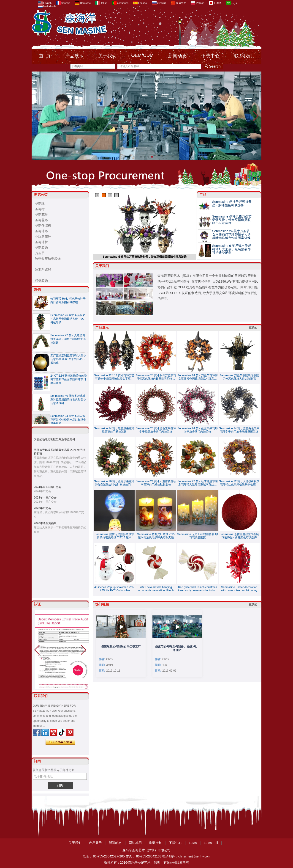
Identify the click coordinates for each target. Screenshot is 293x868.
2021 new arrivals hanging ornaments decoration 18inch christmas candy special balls (156, 589)
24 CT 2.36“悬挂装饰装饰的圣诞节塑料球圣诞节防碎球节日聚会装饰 (69, 381)
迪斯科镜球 (43, 270)
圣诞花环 (41, 215)
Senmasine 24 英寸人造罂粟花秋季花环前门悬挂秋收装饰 (156, 483)
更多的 (253, 328)
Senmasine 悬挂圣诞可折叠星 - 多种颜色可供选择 (232, 203)
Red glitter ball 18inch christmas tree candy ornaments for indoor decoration (198, 589)
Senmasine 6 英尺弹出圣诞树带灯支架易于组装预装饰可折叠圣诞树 (232, 249)
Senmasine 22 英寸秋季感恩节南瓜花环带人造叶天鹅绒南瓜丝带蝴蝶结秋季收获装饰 (198, 483)
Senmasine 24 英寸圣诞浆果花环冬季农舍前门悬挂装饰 (198, 430)
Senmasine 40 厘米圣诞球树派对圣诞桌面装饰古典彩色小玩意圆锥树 (68, 401)
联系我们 (243, 56)
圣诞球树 (41, 242)
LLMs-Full (211, 843)
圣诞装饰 (41, 248)
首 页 (45, 56)
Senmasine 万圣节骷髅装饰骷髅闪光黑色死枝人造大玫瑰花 (239, 377)
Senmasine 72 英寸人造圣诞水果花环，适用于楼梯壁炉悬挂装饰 (68, 340)
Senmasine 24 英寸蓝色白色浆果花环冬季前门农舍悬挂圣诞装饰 (239, 430)
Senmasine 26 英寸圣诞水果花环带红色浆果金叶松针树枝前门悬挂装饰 (114, 483)
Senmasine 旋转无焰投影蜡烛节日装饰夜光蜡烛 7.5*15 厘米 (114, 536)
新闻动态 (177, 56)
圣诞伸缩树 (43, 226)
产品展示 (74, 56)
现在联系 (60, 742)
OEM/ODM (142, 55)
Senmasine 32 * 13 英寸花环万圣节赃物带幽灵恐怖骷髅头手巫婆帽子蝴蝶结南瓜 (114, 377)
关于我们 (107, 56)
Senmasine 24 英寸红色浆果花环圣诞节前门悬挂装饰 (114, 430)
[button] (141, 157)
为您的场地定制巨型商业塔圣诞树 (54, 439)
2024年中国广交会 (45, 498)
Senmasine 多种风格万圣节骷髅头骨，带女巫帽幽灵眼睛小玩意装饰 (145, 257)
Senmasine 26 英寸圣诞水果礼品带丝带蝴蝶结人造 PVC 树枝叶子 (68, 320)
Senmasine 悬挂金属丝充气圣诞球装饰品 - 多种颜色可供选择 (239, 536)
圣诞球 (40, 204)
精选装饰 (41, 281)
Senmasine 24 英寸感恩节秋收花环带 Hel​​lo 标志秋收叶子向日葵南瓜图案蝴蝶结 (68, 300)
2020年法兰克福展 (45, 523)
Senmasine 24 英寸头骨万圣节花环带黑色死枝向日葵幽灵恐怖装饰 (156, 377)
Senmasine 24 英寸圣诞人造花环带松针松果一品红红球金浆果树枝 (68, 421)
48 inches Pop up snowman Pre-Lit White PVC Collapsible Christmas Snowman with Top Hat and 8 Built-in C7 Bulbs (114, 589)
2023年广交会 (42, 508)
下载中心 (210, 56)
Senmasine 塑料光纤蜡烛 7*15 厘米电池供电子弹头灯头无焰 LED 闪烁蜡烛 (156, 536)
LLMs (193, 843)
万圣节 (40, 253)
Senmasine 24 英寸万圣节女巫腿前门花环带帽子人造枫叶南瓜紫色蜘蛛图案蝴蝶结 (231, 236)
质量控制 (155, 843)
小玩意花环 (43, 237)
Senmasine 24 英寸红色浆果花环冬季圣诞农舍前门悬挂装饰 (156, 430)
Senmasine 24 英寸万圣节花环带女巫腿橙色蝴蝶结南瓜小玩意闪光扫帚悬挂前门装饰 (198, 377)
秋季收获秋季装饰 (48, 259)
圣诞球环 (41, 231)
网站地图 (135, 843)
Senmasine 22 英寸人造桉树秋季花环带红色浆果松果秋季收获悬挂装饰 (239, 483)
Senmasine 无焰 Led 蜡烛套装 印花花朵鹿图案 (197, 536)
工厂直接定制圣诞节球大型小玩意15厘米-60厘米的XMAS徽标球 (68, 361)
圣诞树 (40, 209)
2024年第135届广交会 (47, 487)
